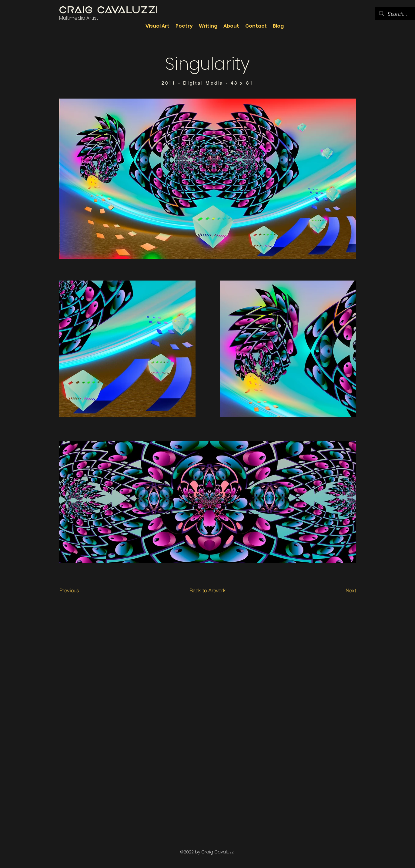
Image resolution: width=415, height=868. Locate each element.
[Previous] (69, 590)
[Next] (342, 590)
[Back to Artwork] (208, 590)
